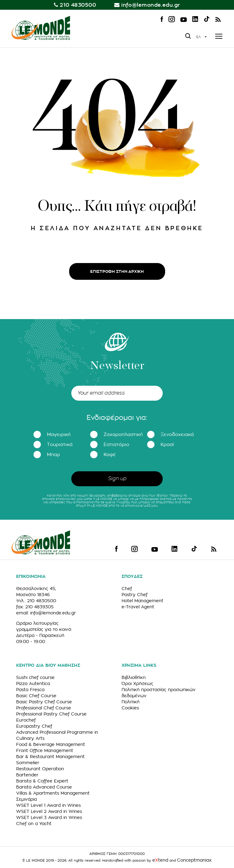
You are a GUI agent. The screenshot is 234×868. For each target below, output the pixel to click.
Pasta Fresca (30, 690)
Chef (127, 589)
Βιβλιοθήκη (134, 677)
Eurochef (26, 720)
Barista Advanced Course (44, 787)
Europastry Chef (34, 726)
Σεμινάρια (27, 799)
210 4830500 (78, 5)
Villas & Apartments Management (53, 793)
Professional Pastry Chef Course (51, 714)
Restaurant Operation (40, 769)
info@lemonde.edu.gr (151, 5)
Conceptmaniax (194, 860)
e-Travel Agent (138, 607)
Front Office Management (45, 750)
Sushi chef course (35, 677)
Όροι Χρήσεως (137, 684)
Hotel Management (142, 601)
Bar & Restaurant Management (50, 757)
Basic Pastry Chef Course (44, 702)
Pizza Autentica (33, 684)
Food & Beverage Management (51, 744)
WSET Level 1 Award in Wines (48, 805)
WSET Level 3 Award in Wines (49, 817)
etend (160, 860)
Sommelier (28, 763)
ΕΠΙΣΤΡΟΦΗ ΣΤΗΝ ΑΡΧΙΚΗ (117, 271)
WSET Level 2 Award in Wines (49, 811)
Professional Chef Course (44, 708)
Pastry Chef (135, 595)
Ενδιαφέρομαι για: (117, 418)
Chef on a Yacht (34, 824)
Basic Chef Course (36, 696)
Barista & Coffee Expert (42, 781)
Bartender (27, 775)
